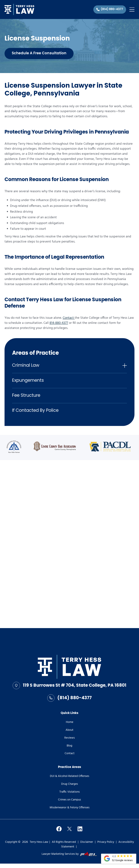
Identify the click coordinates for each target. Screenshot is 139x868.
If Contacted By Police (35, 411)
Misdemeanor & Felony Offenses (70, 808)
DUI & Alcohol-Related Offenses (70, 776)
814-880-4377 (59, 323)
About (69, 730)
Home (70, 722)
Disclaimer (87, 842)
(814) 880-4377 (70, 698)
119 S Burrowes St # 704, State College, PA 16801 (69, 686)
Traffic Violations (70, 792)
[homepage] (69, 668)
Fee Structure (26, 396)
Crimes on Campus (69, 800)
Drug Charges (70, 784)
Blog (69, 746)
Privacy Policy (106, 842)
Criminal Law (26, 366)
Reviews (70, 738)
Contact (69, 318)
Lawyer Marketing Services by (69, 854)
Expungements (28, 381)
